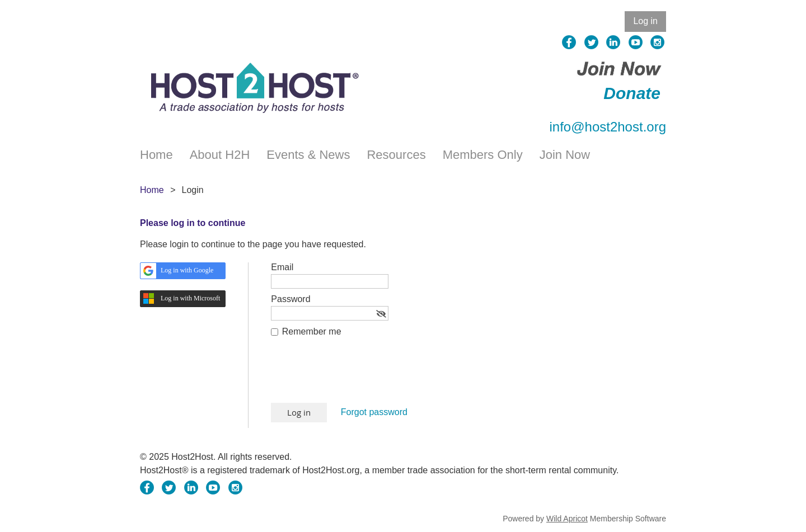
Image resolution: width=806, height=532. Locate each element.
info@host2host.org (608, 127)
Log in (645, 21)
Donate (632, 93)
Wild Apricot (567, 519)
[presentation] (356, 375)
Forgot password (374, 412)
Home (152, 190)
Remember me (312, 331)
